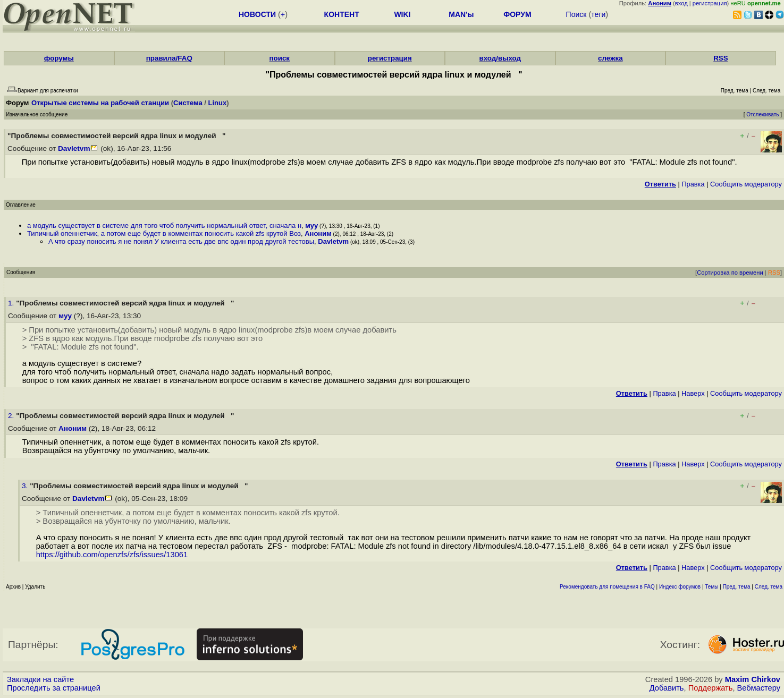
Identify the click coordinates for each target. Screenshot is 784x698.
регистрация (710, 3)
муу (311, 225)
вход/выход (500, 58)
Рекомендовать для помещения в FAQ (607, 587)
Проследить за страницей (54, 688)
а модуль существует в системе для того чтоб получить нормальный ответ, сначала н (164, 225)
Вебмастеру (759, 688)
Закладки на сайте (40, 679)
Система (188, 103)
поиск (280, 58)
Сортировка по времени (730, 273)
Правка (693, 184)
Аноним (318, 233)
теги (598, 14)
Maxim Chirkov (753, 679)
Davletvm (74, 148)
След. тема (769, 587)
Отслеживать (762, 114)
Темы (711, 587)
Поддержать (711, 688)
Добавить (667, 688)
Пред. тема (737, 587)
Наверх (693, 393)
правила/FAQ (169, 58)
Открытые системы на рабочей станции (100, 103)
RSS (720, 58)
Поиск (576, 14)
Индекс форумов (680, 587)
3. (26, 486)
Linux (218, 103)
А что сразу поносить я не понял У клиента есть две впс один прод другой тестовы (181, 241)
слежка (610, 58)
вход (681, 3)
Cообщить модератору (746, 184)
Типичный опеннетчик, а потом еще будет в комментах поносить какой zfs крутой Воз (164, 233)
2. (12, 416)
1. (12, 303)
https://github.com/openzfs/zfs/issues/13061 (114, 555)
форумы (59, 58)
